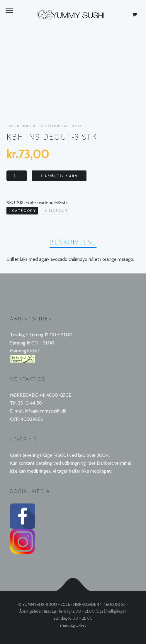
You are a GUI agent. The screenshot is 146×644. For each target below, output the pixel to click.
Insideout (30, 126)
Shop (11, 126)
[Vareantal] (17, 176)
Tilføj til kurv (59, 176)
